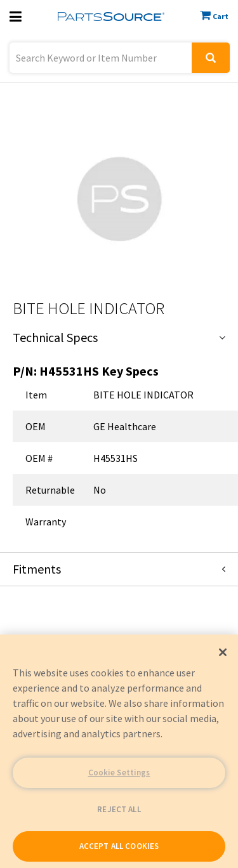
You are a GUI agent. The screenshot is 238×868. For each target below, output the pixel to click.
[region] (119, 751)
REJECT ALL (119, 809)
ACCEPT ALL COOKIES (119, 846)
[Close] (223, 652)
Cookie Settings (119, 773)
